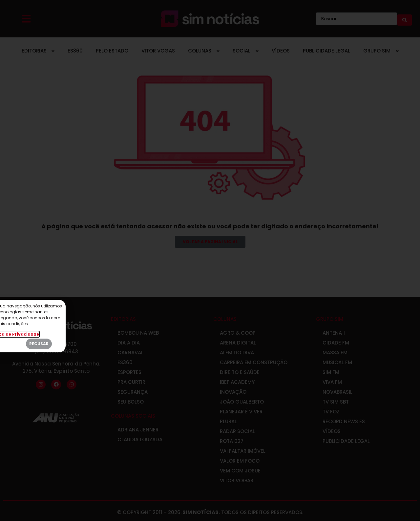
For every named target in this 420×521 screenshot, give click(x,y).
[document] (210, 260)
